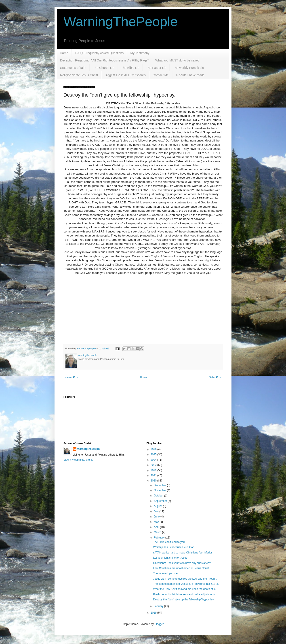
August (158, 506)
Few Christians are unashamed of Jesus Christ (181, 568)
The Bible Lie (130, 68)
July (157, 511)
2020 (154, 481)
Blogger (159, 624)
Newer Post (71, 377)
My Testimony (140, 53)
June (157, 517)
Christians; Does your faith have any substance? (182, 563)
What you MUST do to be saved (177, 60)
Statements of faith (73, 68)
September (161, 501)
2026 (154, 449)
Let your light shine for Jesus (170, 558)
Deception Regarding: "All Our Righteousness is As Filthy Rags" (104, 60)
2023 (154, 465)
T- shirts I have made (190, 75)
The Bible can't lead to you (169, 542)
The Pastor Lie (156, 68)
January (159, 606)
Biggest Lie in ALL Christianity (125, 75)
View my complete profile (78, 460)
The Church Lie (104, 68)
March (158, 532)
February (159, 538)
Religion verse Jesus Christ (79, 75)
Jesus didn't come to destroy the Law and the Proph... (185, 579)
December (160, 485)
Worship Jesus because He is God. (174, 547)
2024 (154, 460)
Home (64, 53)
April (157, 527)
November (160, 490)
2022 (154, 470)
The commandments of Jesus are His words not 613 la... (187, 584)
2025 (154, 454)
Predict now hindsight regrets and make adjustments (184, 594)
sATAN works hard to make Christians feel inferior (183, 553)
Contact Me (161, 75)
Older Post (215, 377)
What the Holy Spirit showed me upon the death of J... (185, 589)
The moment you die (165, 573)
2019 (154, 613)
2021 (154, 475)
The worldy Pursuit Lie (188, 68)
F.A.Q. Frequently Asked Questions (99, 53)
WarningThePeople (121, 22)
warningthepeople (89, 449)
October (159, 496)
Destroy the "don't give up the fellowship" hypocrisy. (184, 600)
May (157, 522)
